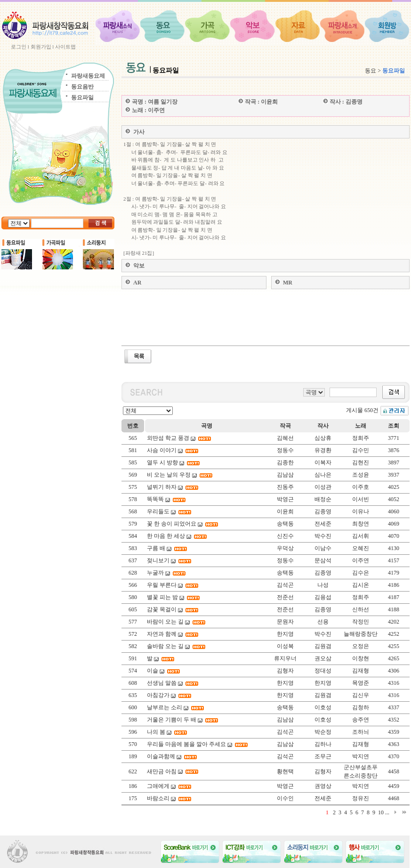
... (387, 812)
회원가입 (41, 47)
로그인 (19, 47)
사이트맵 (65, 47)
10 (381, 812)
